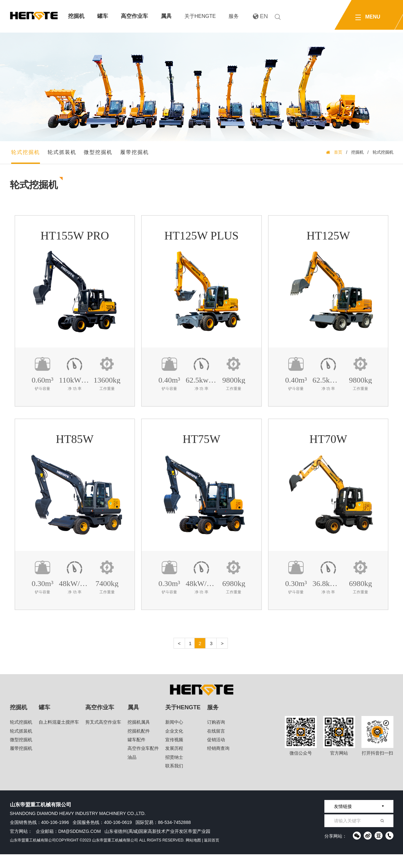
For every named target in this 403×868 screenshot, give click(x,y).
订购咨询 (216, 736)
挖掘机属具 (139, 736)
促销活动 (216, 754)
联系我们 (174, 780)
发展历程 (174, 762)
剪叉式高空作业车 (103, 736)
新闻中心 (174, 736)
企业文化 (174, 745)
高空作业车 (134, 16)
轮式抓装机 (64, 156)
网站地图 (193, 854)
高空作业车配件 (143, 762)
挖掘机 (76, 16)
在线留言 (216, 745)
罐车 (103, 16)
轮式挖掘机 (27, 156)
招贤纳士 (174, 771)
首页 (338, 156)
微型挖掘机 (100, 156)
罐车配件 (136, 754)
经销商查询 (218, 762)
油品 (132, 771)
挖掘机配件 (139, 745)
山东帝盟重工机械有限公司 (33, 854)
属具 (166, 16)
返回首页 (212, 854)
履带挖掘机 (136, 156)
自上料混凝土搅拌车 (59, 736)
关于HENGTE (200, 16)
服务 (234, 16)
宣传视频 (174, 754)
